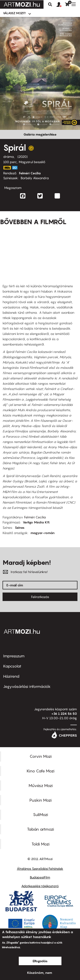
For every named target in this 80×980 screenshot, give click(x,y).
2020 (23, 157)
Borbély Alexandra (35, 178)
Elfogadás (40, 961)
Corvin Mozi (41, 756)
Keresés (50, 4)
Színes (20, 527)
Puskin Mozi (41, 800)
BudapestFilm (40, 877)
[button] (61, 5)
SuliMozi (41, 815)
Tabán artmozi (41, 829)
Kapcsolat (12, 666)
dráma (9, 157)
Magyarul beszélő (32, 162)
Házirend (11, 676)
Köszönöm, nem (40, 973)
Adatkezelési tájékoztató (40, 886)
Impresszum (14, 656)
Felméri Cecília (30, 173)
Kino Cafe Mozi (41, 771)
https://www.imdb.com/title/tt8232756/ (7, 168)
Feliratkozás (40, 597)
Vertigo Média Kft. (36, 522)
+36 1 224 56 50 (64, 713)
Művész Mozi (41, 786)
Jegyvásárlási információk (27, 686)
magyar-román (43, 533)
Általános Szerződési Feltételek (40, 869)
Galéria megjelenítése (40, 134)
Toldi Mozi (41, 844)
